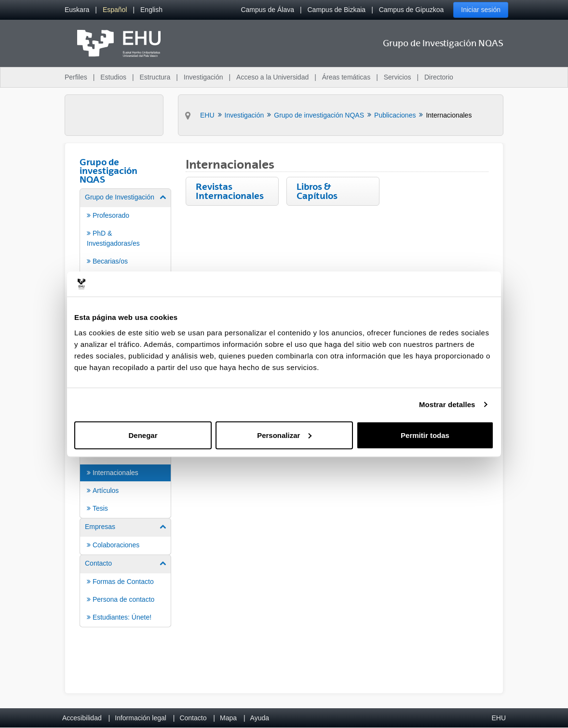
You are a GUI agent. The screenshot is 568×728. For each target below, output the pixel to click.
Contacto (193, 718)
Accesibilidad (82, 718)
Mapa (228, 718)
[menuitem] (77, 10)
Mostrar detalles (447, 404)
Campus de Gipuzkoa (412, 10)
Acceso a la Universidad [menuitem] (272, 77)
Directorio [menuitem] (439, 77)
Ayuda (260, 718)
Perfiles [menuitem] (76, 77)
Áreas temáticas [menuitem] (346, 77)
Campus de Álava (267, 10)
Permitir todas (425, 435)
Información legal (141, 718)
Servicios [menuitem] (398, 77)
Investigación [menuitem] (203, 77)
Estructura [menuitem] (155, 77)
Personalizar (284, 435)
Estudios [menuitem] (113, 77)
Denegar (143, 435)
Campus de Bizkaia (337, 10)
